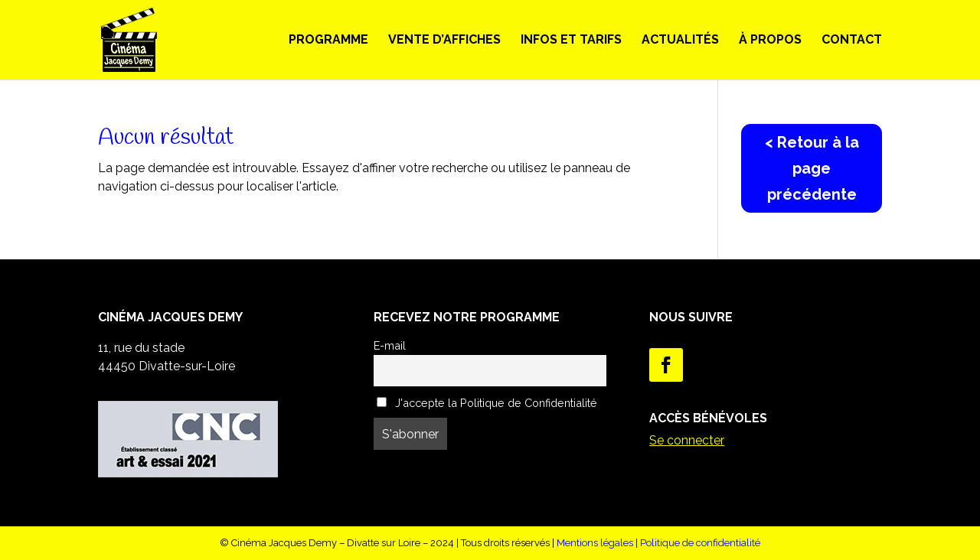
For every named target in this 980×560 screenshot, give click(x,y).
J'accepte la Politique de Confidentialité (487, 403)
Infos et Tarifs (571, 41)
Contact (852, 41)
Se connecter (687, 440)
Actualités (680, 41)
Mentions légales (595, 543)
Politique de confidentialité (700, 543)
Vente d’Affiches (444, 41)
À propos (770, 41)
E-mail (390, 345)
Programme (328, 41)
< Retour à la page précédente (812, 168)
